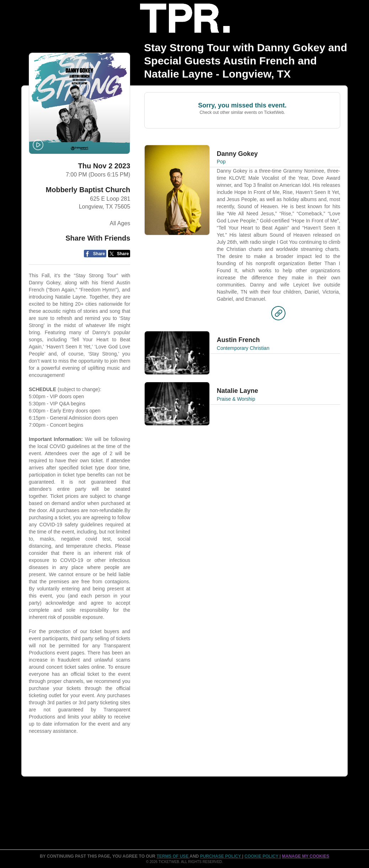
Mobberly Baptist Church (88, 190)
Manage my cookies (306, 856)
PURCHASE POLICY (221, 856)
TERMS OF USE (173, 856)
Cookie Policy (262, 856)
